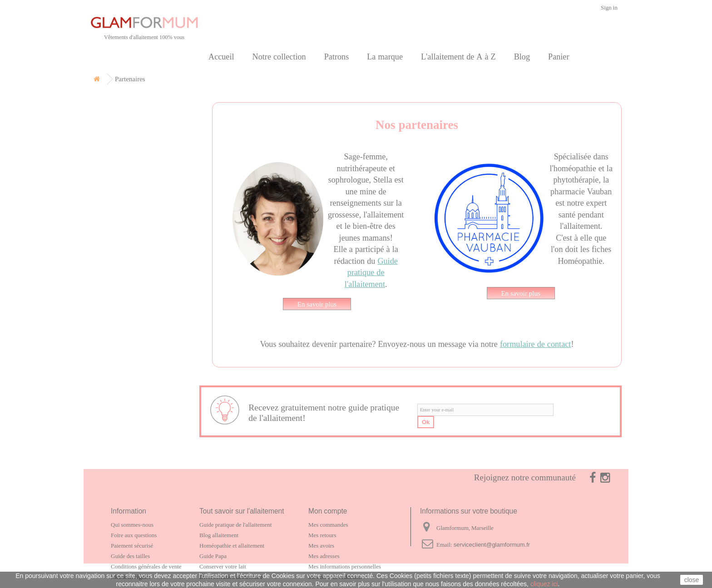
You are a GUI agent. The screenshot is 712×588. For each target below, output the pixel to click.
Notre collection (279, 57)
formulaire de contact (535, 344)
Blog (522, 57)
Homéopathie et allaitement (232, 546)
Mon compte (328, 511)
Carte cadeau (124, 146)
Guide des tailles (130, 556)
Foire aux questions (134, 535)
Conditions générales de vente (146, 566)
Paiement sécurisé (132, 546)
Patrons (337, 57)
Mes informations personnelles (345, 566)
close (692, 580)
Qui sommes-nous (132, 525)
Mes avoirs (321, 546)
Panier (559, 57)
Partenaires (120, 187)
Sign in (609, 7)
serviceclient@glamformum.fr (492, 545)
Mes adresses (324, 556)
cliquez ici (544, 584)
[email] (485, 410)
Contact (114, 208)
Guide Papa (213, 556)
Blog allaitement (219, 535)
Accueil (221, 57)
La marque (385, 57)
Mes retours (322, 535)
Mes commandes (328, 525)
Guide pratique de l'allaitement (371, 272)
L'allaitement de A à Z (458, 57)
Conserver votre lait (223, 566)
